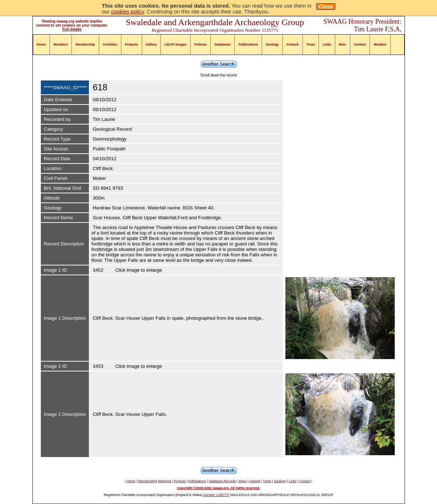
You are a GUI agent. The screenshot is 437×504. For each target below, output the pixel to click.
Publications (248, 44)
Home (41, 44)
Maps (243, 481)
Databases (223, 44)
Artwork (293, 44)
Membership (85, 44)
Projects (132, 44)
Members (61, 44)
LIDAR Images (175, 44)
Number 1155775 (216, 495)
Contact (360, 44)
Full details (72, 29)
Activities (110, 44)
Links (327, 44)
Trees (311, 44)
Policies (200, 44)
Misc (343, 44)
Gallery (151, 44)
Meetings (165, 481)
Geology (272, 44)
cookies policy (128, 12)
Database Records (223, 481)
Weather (380, 44)
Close (326, 7)
